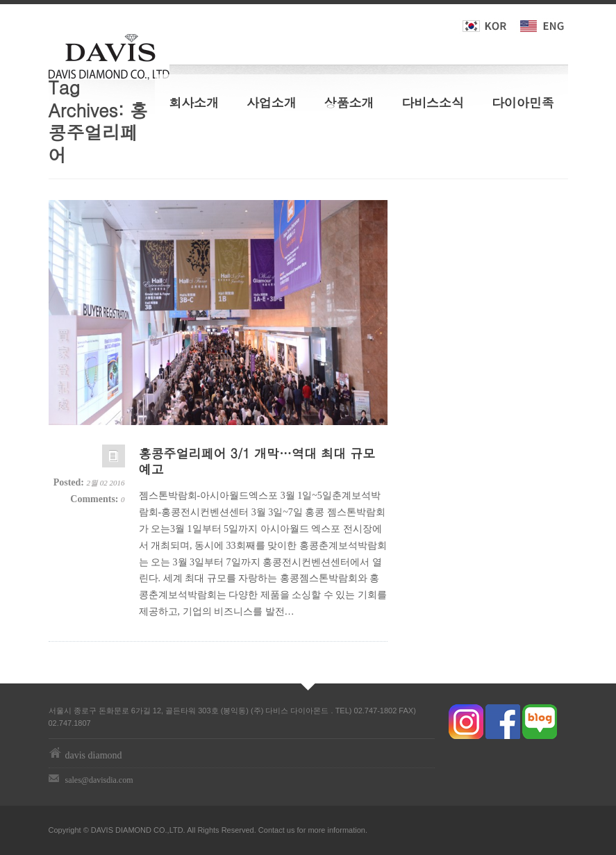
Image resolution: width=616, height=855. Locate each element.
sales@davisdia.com (99, 780)
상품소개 (349, 102)
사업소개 (272, 102)
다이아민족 (523, 102)
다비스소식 (433, 102)
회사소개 (194, 102)
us (291, 830)
